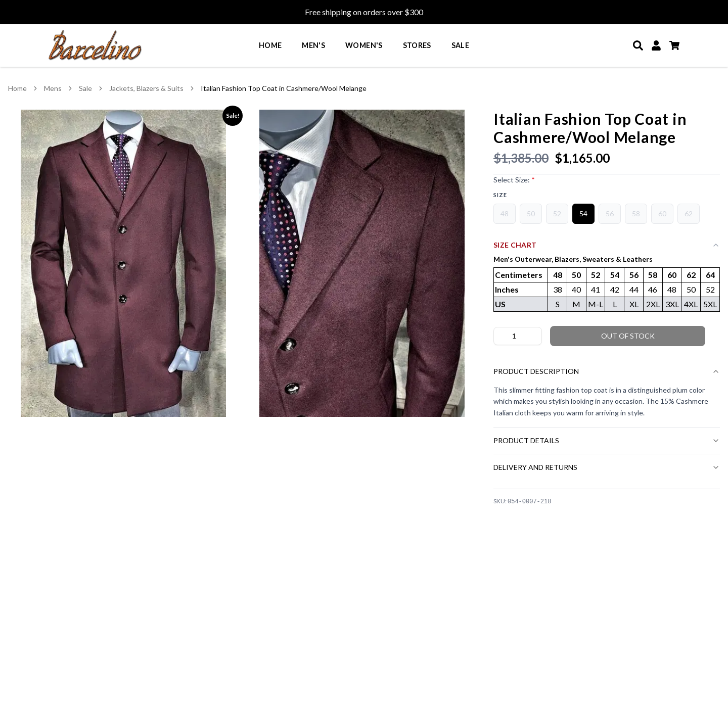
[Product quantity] (518, 336)
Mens (53, 88)
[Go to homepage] (95, 45)
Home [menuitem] (270, 45)
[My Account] (656, 45)
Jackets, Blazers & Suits (146, 88)
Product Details (607, 440)
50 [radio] (531, 213)
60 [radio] (662, 213)
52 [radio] (557, 213)
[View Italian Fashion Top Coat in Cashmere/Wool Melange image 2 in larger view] (362, 263)
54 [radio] (583, 213)
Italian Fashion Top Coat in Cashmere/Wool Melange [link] (284, 88)
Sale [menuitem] (460, 45)
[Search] (638, 45)
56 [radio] (610, 213)
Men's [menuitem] (313, 45)
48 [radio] (505, 213)
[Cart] (674, 45)
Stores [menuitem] (417, 45)
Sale (85, 88)
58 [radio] (636, 213)
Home (17, 88)
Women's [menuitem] (364, 45)
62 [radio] (689, 213)
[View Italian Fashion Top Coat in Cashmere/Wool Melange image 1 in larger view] (123, 263)
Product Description (607, 371)
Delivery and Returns (607, 467)
